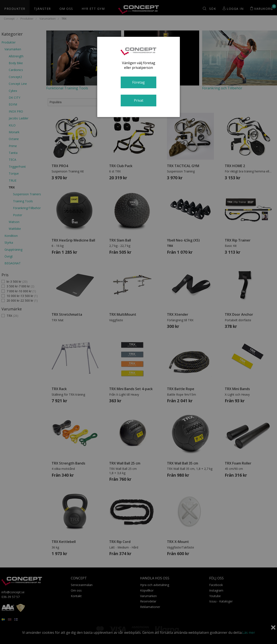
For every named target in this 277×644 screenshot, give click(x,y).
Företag (138, 82)
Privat (139, 100)
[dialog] (139, 77)
